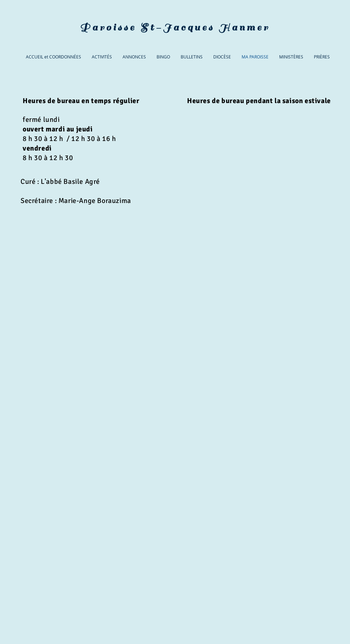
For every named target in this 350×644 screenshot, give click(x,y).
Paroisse (108, 27)
